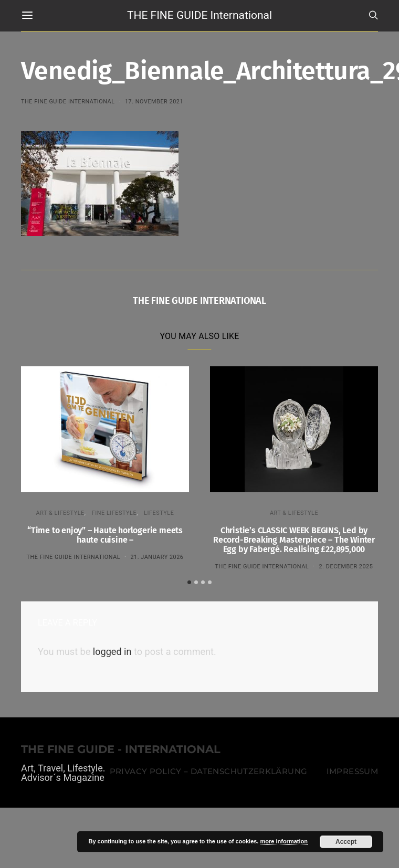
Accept (346, 842)
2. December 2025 (346, 567)
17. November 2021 (154, 102)
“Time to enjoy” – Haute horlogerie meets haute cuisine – (105, 535)
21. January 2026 (157, 557)
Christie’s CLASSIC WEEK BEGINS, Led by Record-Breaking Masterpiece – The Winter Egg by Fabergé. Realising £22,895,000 (294, 540)
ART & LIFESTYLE (60, 513)
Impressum (352, 770)
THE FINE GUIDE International (199, 15)
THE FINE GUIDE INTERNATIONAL (68, 102)
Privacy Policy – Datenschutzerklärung (208, 770)
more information (283, 841)
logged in (112, 650)
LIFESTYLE (159, 513)
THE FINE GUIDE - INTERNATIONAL (121, 749)
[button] (189, 581)
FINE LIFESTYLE (114, 513)
